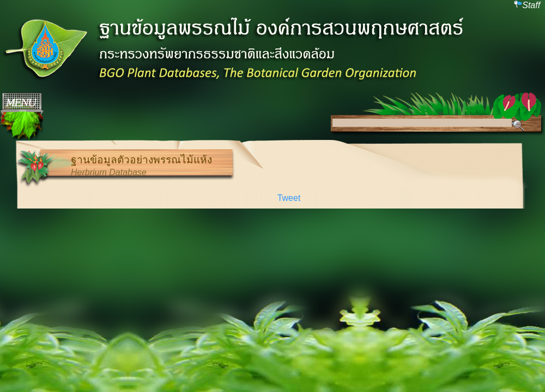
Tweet (289, 198)
